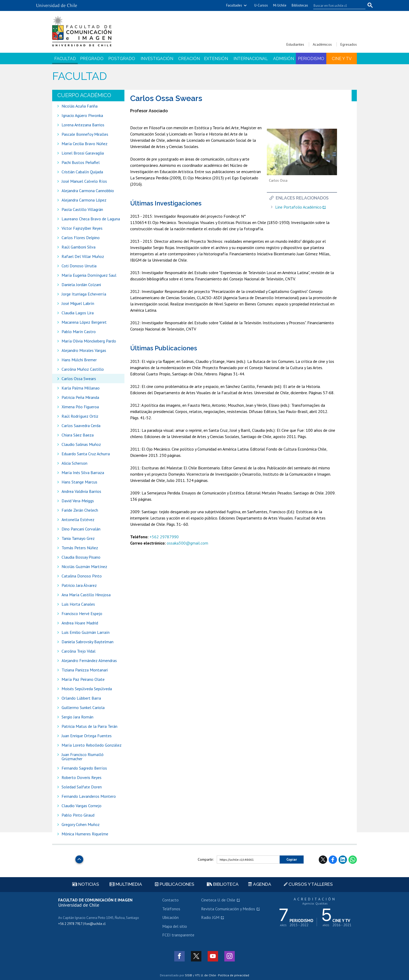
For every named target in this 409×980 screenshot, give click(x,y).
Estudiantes (295, 44)
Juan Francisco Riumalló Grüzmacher (83, 757)
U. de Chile (208, 975)
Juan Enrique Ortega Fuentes (87, 736)
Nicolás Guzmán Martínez (84, 566)
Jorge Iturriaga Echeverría (84, 294)
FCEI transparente (178, 935)
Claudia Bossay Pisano (81, 557)
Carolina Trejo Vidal (79, 651)
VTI (197, 975)
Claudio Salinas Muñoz (81, 444)
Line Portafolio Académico (298, 207)
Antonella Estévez (78, 519)
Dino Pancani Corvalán (81, 529)
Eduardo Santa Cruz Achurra (86, 454)
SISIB (188, 975)
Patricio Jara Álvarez (79, 585)
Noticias (86, 884)
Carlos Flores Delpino (81, 238)
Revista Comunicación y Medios (228, 909)
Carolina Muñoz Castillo (83, 369)
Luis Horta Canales (78, 604)
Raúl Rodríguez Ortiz (80, 416)
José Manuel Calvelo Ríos (84, 181)
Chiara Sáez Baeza (78, 435)
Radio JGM (210, 917)
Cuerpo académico (84, 95)
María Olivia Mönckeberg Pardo (89, 341)
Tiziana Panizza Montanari (85, 670)
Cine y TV (342, 59)
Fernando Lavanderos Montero (89, 796)
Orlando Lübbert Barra (81, 698)
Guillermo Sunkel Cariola (83, 707)
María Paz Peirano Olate (83, 679)
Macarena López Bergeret (84, 322)
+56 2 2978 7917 (70, 924)
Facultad (65, 59)
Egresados (349, 44)
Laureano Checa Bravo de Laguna (91, 219)
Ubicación (170, 917)
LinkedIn (343, 860)
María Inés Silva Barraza (83, 473)
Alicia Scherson (74, 463)
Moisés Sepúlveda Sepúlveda (87, 689)
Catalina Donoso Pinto (82, 576)
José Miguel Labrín (78, 303)
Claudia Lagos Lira (78, 313)
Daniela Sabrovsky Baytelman (88, 642)
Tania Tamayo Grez (78, 538)
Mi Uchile (280, 5)
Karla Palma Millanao (81, 388)
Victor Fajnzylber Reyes (82, 228)
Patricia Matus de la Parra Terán (89, 726)
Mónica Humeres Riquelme (85, 834)
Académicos (322, 44)
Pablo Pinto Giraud (78, 815)
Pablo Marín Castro (79, 332)
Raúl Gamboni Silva (79, 247)
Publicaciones (175, 884)
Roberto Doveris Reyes (82, 777)
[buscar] (336, 5)
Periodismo (311, 59)
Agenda (260, 884)
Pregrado (92, 59)
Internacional (251, 59)
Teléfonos (171, 909)
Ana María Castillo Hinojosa (86, 595)
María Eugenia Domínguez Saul (89, 275)
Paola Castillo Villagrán (82, 209)
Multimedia (126, 884)
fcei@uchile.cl (95, 924)
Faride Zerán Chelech (80, 510)
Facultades (234, 5)
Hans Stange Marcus (79, 482)
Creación (189, 59)
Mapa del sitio (175, 926)
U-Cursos (261, 5)
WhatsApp (353, 860)
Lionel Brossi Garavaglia (83, 153)
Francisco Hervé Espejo (82, 613)
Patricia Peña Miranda (80, 397)
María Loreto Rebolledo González (92, 745)
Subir (79, 858)
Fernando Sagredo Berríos (84, 768)
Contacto (170, 900)
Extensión (216, 59)
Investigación (157, 59)
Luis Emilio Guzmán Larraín (86, 632)
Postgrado (122, 59)
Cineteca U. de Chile (218, 900)
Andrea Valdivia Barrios (81, 491)
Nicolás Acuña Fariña (80, 106)
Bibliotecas (300, 5)
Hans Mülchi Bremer (79, 360)
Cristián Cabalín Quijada (83, 172)
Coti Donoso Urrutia (79, 266)
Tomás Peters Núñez (80, 548)
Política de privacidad (234, 975)
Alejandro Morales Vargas (84, 350)
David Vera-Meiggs (78, 501)
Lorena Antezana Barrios (83, 125)
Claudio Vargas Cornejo (82, 806)
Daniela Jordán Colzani (81, 285)
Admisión (284, 59)
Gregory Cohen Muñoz (81, 824)
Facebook (333, 860)
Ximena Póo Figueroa (80, 407)
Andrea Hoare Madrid (80, 623)
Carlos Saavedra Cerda (81, 426)
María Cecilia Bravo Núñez (85, 144)
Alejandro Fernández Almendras (89, 660)
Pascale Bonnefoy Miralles (85, 134)
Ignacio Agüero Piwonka (82, 115)
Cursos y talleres (308, 884)
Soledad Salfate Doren (82, 787)
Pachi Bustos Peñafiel (81, 162)
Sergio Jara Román (77, 717)
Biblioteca (223, 884)
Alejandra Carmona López (84, 200)
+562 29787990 (164, 537)
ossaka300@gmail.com (187, 543)
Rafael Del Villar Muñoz (83, 256)
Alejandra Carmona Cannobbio (88, 191)
